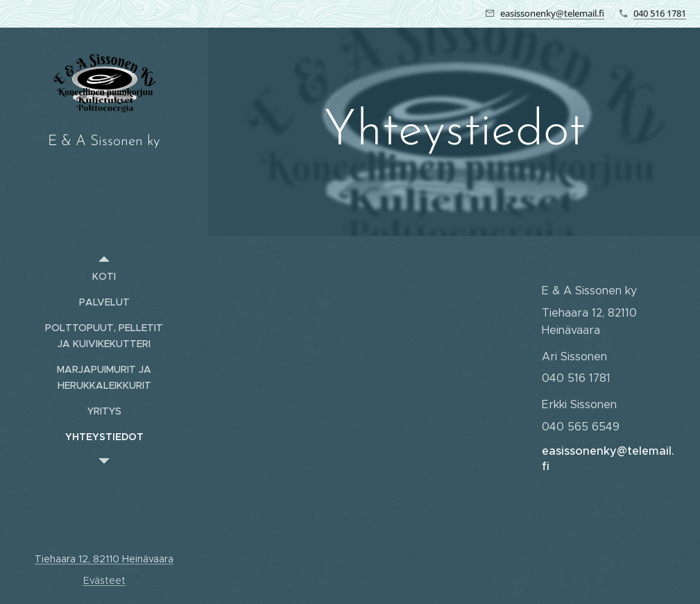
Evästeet (104, 580)
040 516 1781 (660, 13)
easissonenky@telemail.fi (552, 13)
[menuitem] (104, 277)
